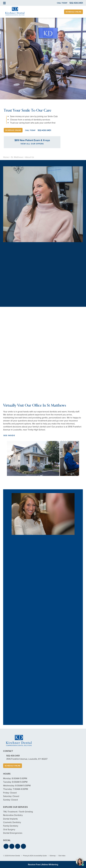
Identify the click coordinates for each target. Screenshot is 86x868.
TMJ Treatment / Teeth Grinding (18, 812)
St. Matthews (17, 157)
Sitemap (53, 856)
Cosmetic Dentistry (12, 822)
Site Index (62, 856)
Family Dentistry (11, 826)
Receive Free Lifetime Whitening (43, 865)
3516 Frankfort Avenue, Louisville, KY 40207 (27, 759)
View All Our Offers (32, 144)
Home (6, 157)
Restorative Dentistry (13, 815)
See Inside (9, 435)
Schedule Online (73, 12)
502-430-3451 (13, 756)
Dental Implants (10, 819)
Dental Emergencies (13, 833)
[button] (6, 846)
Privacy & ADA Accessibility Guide (35, 856)
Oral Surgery (9, 830)
